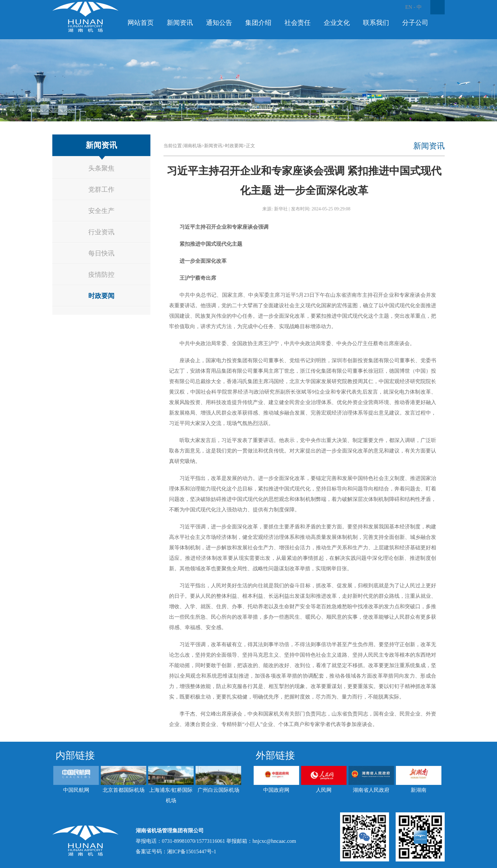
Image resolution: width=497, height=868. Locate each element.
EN (409, 7)
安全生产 (101, 211)
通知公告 (219, 23)
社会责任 (298, 23)
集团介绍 (258, 23)
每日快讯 (101, 253)
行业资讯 (101, 232)
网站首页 (141, 23)
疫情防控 (101, 275)
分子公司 (415, 23)
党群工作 (101, 189)
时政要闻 (101, 296)
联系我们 (376, 23)
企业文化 (337, 23)
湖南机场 (192, 146)
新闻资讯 (180, 23)
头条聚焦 (101, 168)
